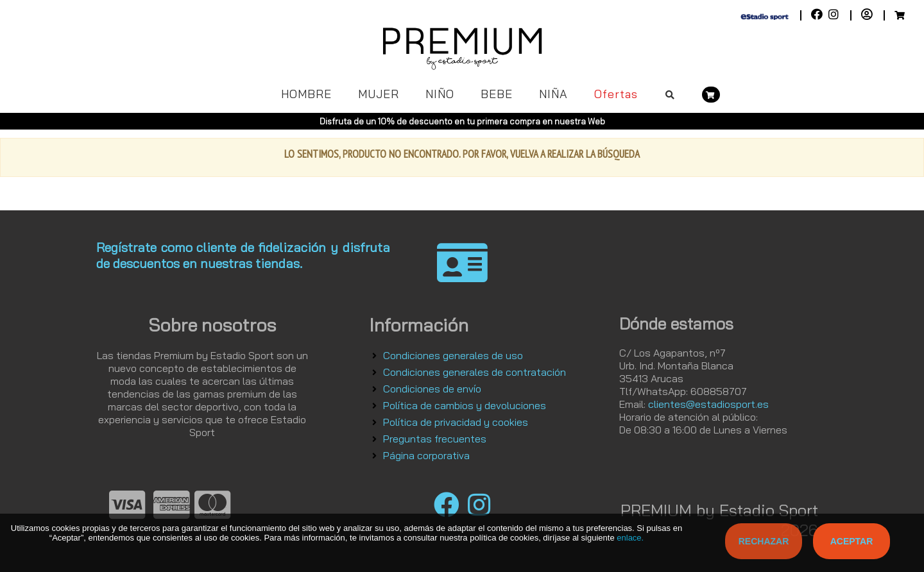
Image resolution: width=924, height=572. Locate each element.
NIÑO (440, 94)
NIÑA (553, 94)
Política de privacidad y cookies (456, 422)
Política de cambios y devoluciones (465, 405)
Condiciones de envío (432, 389)
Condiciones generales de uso (453, 355)
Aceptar (852, 541)
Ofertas (616, 94)
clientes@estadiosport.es (708, 404)
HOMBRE (306, 94)
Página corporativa (426, 455)
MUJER (379, 94)
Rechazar (764, 541)
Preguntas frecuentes (435, 439)
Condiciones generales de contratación (475, 372)
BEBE (497, 94)
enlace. (630, 538)
